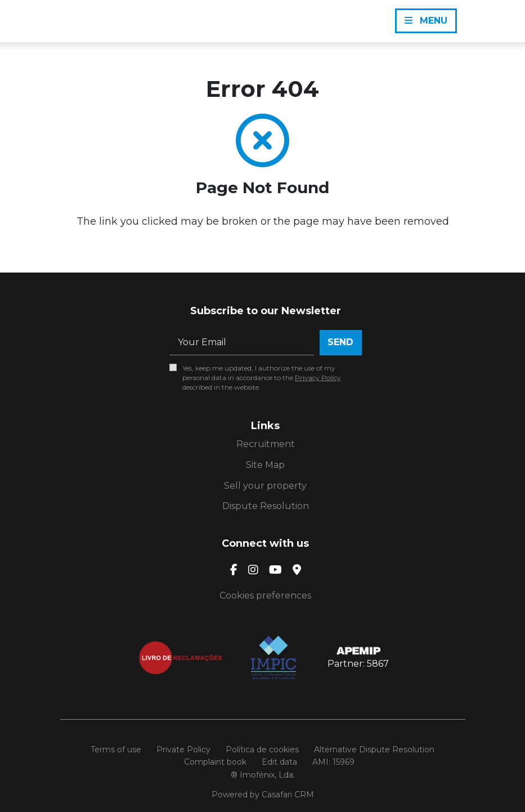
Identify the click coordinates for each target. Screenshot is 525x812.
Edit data (279, 762)
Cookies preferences (265, 595)
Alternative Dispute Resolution (374, 749)
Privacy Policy (318, 378)
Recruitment (266, 444)
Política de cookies (262, 749)
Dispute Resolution (266, 506)
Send (340, 342)
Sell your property (265, 486)
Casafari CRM (288, 795)
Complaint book (215, 762)
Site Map (265, 465)
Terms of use (116, 749)
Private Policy (183, 749)
